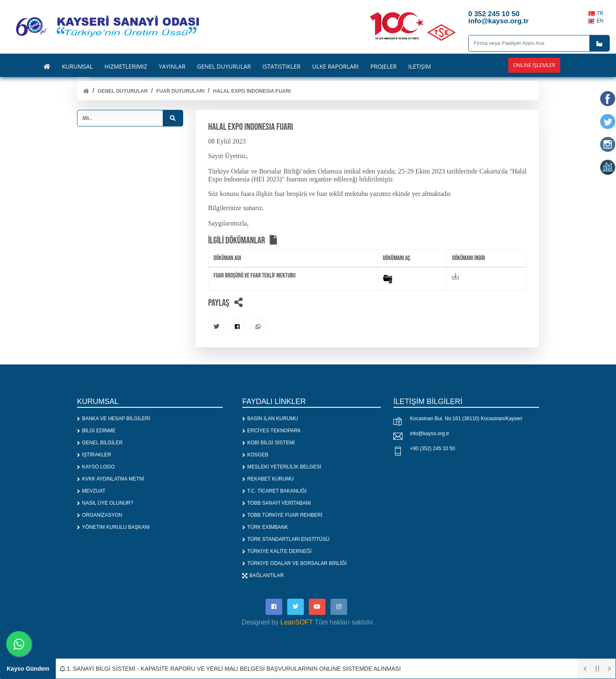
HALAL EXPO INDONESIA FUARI (252, 91)
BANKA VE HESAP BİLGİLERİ (114, 419)
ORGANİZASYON (100, 515)
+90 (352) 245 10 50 (432, 449)
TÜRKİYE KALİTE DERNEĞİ (277, 552)
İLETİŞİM (420, 67)
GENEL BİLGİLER (100, 443)
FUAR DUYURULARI (180, 91)
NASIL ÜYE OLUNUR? (105, 503)
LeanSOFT (297, 623)
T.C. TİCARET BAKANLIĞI (274, 491)
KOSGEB (255, 455)
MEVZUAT (91, 491)
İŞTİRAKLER (94, 455)
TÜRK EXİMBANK (265, 528)
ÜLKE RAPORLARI (335, 67)
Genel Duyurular (122, 91)
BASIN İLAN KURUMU (270, 419)
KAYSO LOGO (96, 467)
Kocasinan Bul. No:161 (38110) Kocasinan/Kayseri (466, 419)
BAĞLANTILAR (263, 576)
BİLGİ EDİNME (96, 431)
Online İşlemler (534, 65)
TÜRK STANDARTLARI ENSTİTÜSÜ (286, 540)
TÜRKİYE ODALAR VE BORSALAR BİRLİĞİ (294, 564)
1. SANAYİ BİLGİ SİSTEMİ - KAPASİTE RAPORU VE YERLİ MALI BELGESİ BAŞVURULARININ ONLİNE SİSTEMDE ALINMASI (230, 669)
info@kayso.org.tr (430, 434)
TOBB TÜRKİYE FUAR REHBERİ (282, 515)
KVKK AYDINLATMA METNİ (111, 479)
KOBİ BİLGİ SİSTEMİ (268, 443)
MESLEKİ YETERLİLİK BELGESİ (282, 467)
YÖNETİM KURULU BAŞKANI (113, 528)
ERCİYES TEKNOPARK (272, 431)
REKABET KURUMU (268, 479)
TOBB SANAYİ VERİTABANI (277, 503)
